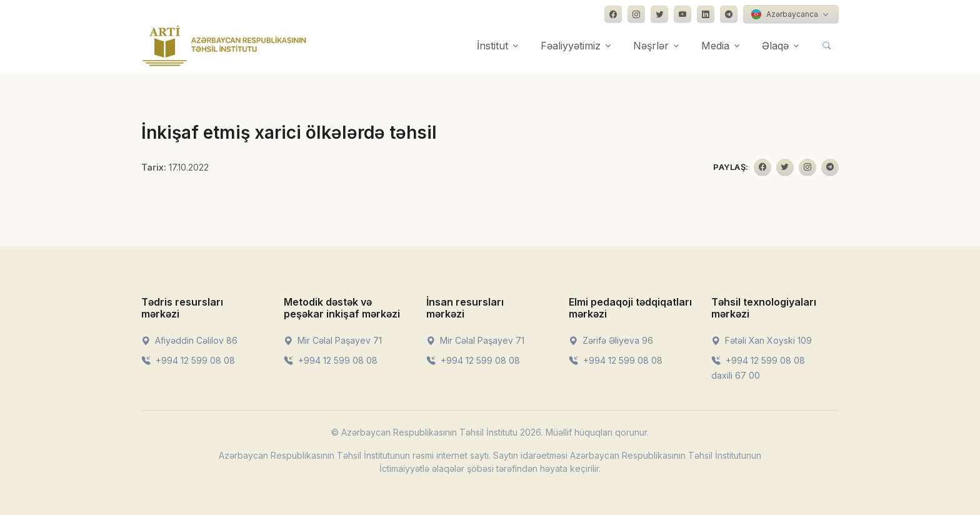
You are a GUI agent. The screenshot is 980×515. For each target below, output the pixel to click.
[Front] (224, 46)
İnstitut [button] (492, 46)
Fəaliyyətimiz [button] (571, 46)
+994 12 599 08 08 (188, 360)
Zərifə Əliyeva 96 (611, 340)
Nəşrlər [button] (651, 46)
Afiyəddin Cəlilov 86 (189, 340)
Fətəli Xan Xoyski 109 (762, 340)
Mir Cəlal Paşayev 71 (333, 340)
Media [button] (715, 46)
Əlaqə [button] (775, 46)
